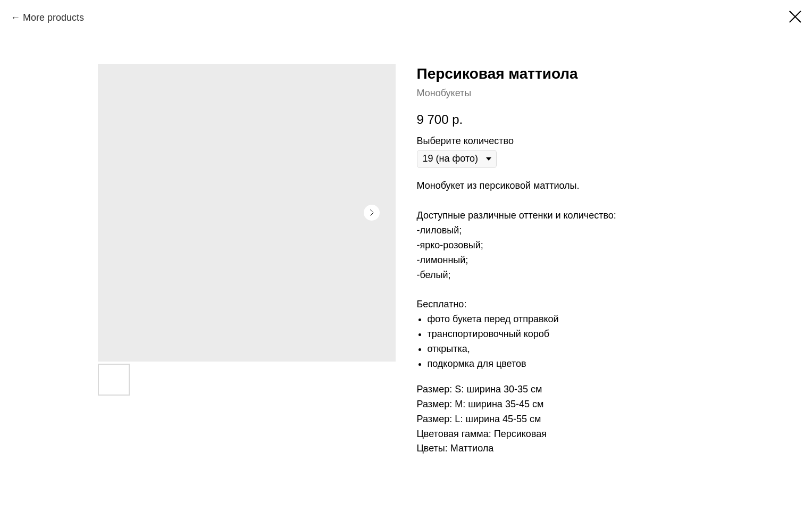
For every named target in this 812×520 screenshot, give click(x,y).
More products (53, 18)
